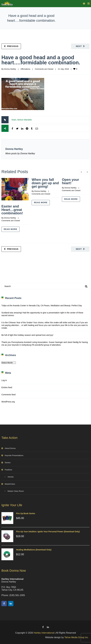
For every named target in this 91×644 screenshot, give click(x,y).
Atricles (11, 477)
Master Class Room (16, 491)
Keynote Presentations (14, 455)
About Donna (10, 448)
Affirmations (25, 69)
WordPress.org (8, 402)
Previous (13, 46)
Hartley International (44, 633)
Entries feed (7, 387)
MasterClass (10, 484)
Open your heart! (70, 181)
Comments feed (8, 395)
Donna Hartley (10, 69)
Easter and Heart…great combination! (12, 210)
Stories (8, 463)
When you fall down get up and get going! (45, 183)
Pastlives (8, 470)
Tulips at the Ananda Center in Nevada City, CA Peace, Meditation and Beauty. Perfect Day (42, 306)
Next (79, 46)
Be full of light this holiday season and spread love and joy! (27, 335)
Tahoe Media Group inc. (76, 637)
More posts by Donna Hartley (20, 153)
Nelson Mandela (24, 120)
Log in (4, 380)
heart (14, 120)
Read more (10, 229)
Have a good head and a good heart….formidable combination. (41, 60)
